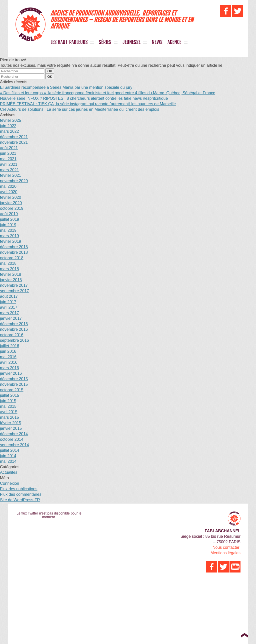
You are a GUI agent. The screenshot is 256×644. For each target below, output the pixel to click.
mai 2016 (8, 357)
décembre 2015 (14, 379)
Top (244, 635)
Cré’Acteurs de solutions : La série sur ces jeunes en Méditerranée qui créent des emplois (80, 109)
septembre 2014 (14, 445)
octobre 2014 (12, 439)
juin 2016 (8, 351)
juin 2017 (8, 302)
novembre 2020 (14, 181)
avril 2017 (9, 307)
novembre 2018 (14, 252)
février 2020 (11, 197)
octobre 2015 (12, 390)
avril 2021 (9, 164)
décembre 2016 (14, 324)
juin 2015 (8, 401)
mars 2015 (9, 417)
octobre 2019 (12, 208)
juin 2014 (8, 456)
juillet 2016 (10, 346)
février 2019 (11, 241)
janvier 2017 (11, 318)
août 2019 (9, 214)
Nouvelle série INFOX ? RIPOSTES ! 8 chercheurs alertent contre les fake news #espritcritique (84, 98)
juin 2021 (8, 153)
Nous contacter (226, 547)
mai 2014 (8, 461)
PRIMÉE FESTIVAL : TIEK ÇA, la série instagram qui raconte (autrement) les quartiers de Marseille (88, 104)
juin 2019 (8, 225)
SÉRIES (105, 42)
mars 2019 (9, 236)
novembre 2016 (14, 329)
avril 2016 (9, 362)
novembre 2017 (14, 285)
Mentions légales (225, 553)
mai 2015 (8, 406)
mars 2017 (9, 313)
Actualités (9, 472)
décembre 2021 (14, 137)
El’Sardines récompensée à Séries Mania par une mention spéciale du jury (66, 87)
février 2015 (11, 423)
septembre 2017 (14, 291)
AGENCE (174, 42)
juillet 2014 (10, 450)
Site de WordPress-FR (20, 500)
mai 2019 (8, 230)
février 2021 (11, 175)
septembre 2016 (14, 340)
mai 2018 (8, 263)
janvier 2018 (11, 280)
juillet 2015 (10, 395)
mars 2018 (9, 269)
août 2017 (9, 296)
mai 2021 (8, 159)
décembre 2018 (14, 247)
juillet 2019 (10, 219)
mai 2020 (8, 186)
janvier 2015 (11, 428)
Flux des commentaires (21, 494)
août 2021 (9, 148)
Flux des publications (19, 489)
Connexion (10, 483)
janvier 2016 (11, 373)
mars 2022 (9, 131)
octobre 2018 (12, 258)
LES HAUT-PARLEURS (69, 42)
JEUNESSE (131, 42)
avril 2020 (9, 192)
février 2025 (11, 120)
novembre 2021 (14, 142)
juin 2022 (8, 126)
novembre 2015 (14, 384)
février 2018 (11, 274)
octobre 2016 (12, 335)
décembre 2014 (14, 434)
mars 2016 (9, 368)
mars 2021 (9, 170)
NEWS (157, 42)
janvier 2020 (11, 203)
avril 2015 (9, 412)
